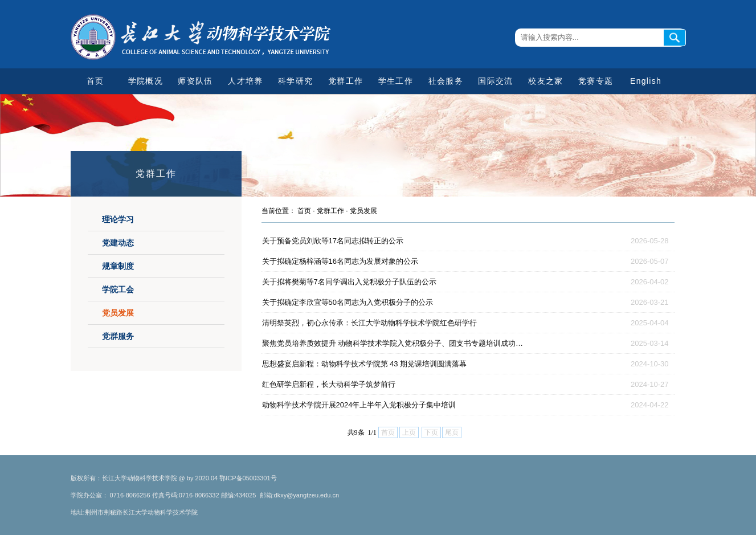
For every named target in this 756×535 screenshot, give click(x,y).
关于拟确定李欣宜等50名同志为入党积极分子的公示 (348, 302)
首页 (95, 81)
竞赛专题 (596, 81)
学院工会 (118, 289)
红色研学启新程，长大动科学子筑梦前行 (329, 384)
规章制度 (118, 266)
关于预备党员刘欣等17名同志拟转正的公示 (333, 241)
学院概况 (146, 81)
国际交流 (495, 81)
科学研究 (295, 81)
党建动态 (118, 243)
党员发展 (118, 313)
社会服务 (446, 81)
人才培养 (245, 81)
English (646, 81)
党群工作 (346, 81)
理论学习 (118, 219)
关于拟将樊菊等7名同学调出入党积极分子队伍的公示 (349, 282)
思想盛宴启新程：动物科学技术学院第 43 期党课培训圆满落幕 (365, 364)
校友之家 (545, 81)
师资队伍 (195, 81)
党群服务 (118, 336)
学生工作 (396, 81)
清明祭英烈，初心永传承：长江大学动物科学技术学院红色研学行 (369, 323)
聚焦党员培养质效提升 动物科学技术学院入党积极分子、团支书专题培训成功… (393, 343)
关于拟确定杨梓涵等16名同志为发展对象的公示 (340, 261)
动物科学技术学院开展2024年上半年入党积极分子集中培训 (359, 405)
